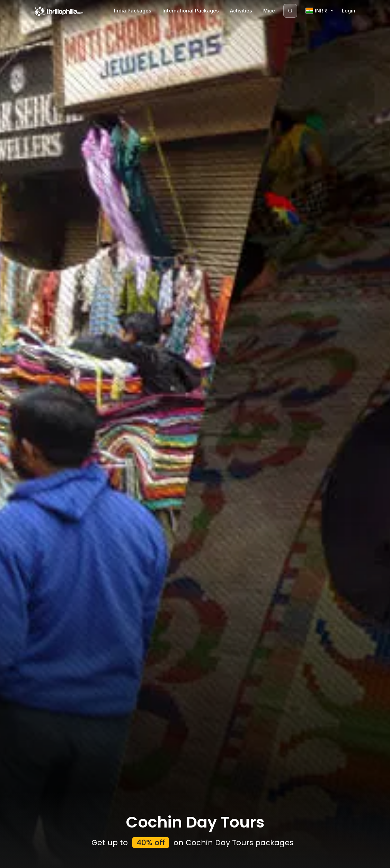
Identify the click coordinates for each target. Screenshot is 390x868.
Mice (269, 11)
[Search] (290, 11)
